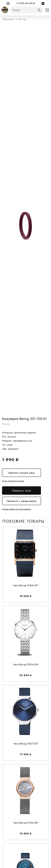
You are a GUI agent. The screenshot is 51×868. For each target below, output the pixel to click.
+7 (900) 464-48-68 (26, 3)
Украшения (8, 19)
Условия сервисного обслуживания (17, 509)
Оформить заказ (21, 491)
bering (22, 19)
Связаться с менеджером (21, 501)
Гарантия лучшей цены (21, 473)
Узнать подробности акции (13, 481)
